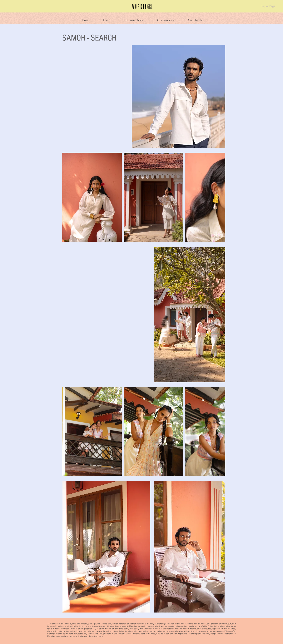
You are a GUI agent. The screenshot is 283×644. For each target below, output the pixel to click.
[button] (106, 18)
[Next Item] (219, 197)
